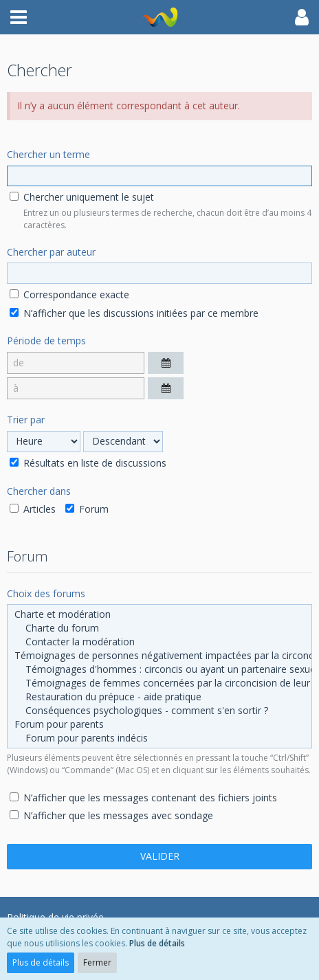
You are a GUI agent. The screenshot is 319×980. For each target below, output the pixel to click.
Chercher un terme (48, 154)
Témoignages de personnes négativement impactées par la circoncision (159, 656)
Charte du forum (159, 628)
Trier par (26, 420)
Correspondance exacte (69, 294)
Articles (33, 509)
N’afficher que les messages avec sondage (111, 815)
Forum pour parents (159, 724)
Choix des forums (46, 593)
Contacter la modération (159, 642)
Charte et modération (159, 614)
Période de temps (46, 341)
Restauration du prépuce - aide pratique (159, 697)
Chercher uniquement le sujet (82, 197)
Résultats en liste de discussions (88, 463)
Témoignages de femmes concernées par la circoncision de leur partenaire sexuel (159, 683)
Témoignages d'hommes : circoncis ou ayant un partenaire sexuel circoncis (159, 669)
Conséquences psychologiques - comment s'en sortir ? (159, 711)
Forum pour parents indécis (159, 738)
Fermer (97, 962)
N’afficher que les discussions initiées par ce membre (134, 313)
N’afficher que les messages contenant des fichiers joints (143, 798)
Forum (87, 509)
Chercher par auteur (51, 252)
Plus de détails (157, 943)
